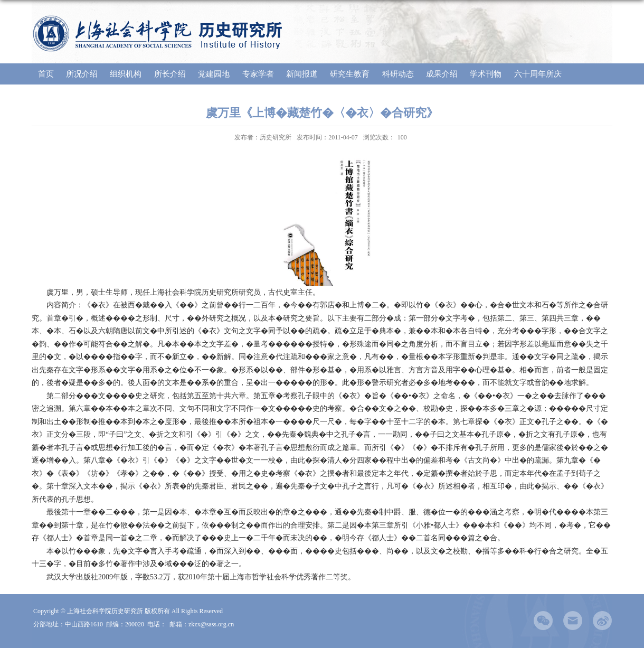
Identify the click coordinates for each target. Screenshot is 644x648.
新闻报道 (302, 74)
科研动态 (398, 74)
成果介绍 (442, 74)
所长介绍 (170, 74)
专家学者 (258, 74)
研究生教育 (350, 74)
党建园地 (214, 74)
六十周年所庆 (538, 74)
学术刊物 (486, 74)
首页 (46, 74)
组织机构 (126, 74)
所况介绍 (82, 74)
